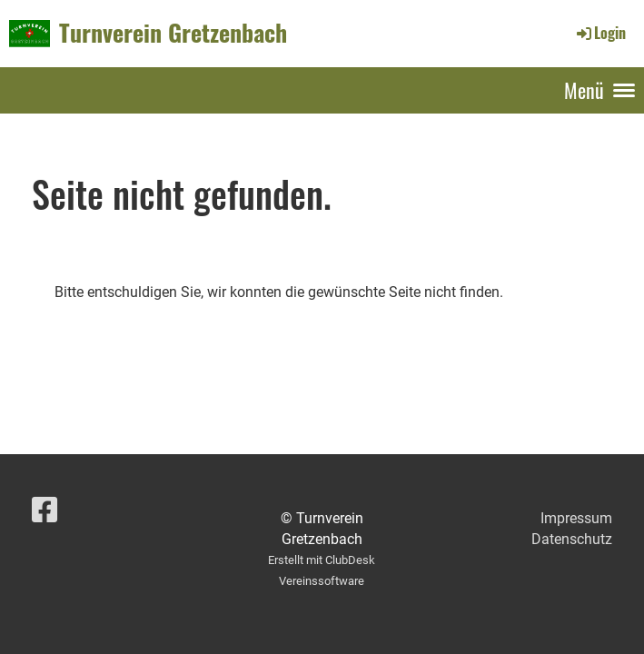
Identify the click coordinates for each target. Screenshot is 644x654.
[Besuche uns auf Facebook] (45, 510)
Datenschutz (572, 539)
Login (600, 33)
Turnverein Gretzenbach (173, 33)
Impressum (576, 518)
